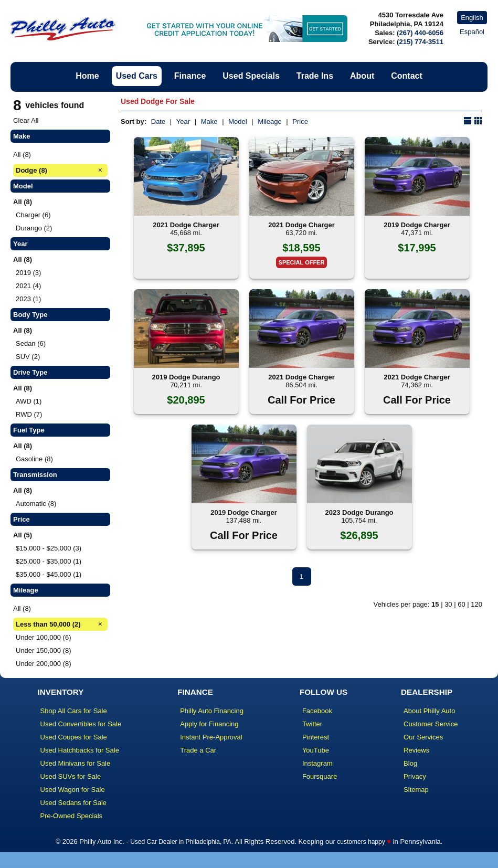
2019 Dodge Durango (186, 377)
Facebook (317, 711)
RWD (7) (29, 414)
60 (461, 604)
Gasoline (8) (34, 459)
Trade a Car (198, 750)
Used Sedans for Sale (73, 803)
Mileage (270, 121)
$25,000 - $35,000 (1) (49, 561)
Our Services (423, 737)
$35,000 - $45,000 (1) (49, 574)
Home (87, 76)
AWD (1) (29, 401)
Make (209, 121)
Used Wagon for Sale (73, 790)
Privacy (415, 776)
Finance (190, 76)
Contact (407, 76)
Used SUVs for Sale (71, 776)
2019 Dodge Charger (417, 225)
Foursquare (320, 776)
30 (448, 604)
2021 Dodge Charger (186, 225)
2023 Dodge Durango (359, 512)
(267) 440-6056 (420, 33)
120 (476, 604)
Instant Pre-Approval (211, 737)
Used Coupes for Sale (74, 737)
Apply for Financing (209, 724)
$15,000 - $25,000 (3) (49, 548)
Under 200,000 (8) (44, 664)
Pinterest (316, 737)
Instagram (317, 763)
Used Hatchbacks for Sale (80, 750)
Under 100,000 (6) (44, 637)
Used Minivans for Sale (76, 763)
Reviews (416, 750)
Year (183, 121)
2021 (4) (28, 286)
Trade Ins (315, 76)
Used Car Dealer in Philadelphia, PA (181, 842)
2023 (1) (28, 299)
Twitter (312, 724)
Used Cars (137, 76)
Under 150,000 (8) (44, 650)
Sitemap (416, 790)
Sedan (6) (31, 343)
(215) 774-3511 (420, 42)
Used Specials (251, 76)
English (472, 18)
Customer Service (431, 724)
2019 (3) (28, 273)
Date (158, 121)
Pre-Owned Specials (72, 816)
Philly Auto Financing (212, 711)
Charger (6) (33, 215)
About (362, 76)
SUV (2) (28, 357)
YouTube (316, 750)
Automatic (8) (36, 504)
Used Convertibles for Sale (81, 724)
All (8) (22, 155)
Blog (410, 763)
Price (300, 121)
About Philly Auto (429, 711)
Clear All (26, 120)
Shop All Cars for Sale (74, 711)
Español (472, 32)
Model (237, 121)
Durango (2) (34, 228)
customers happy (361, 842)
